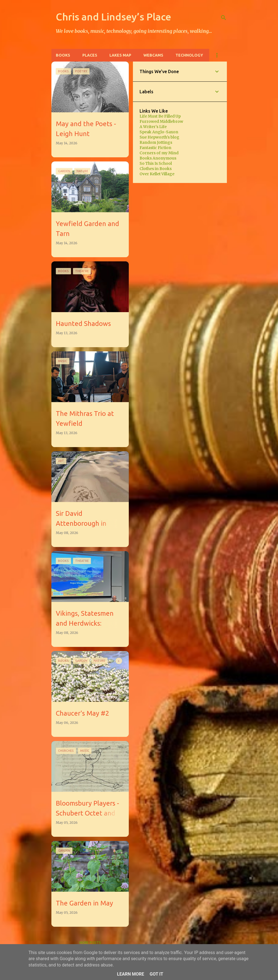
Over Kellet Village (157, 174)
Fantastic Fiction (155, 148)
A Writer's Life (153, 127)
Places (90, 55)
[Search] (224, 18)
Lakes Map (120, 55)
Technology (189, 55)
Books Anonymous (158, 158)
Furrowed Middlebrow (161, 121)
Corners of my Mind (159, 153)
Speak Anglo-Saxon (159, 132)
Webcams (153, 55)
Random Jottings (156, 142)
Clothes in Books (156, 169)
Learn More (130, 974)
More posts (90, 943)
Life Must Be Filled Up (160, 116)
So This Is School (156, 163)
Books (63, 55)
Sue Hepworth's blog (159, 137)
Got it (156, 974)
